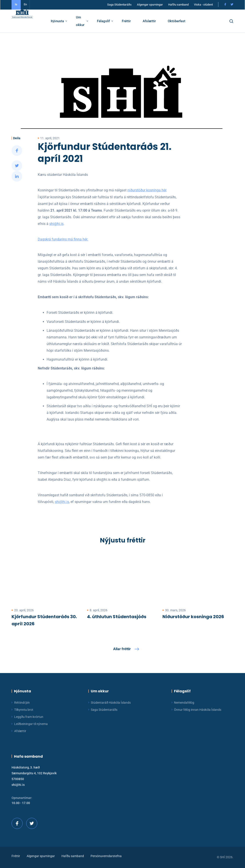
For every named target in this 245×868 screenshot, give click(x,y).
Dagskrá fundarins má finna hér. (58, 239)
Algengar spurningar (150, 5)
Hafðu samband (178, 5)
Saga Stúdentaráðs (119, 5)
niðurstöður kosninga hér (142, 190)
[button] (235, 22)
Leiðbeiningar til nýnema (31, 724)
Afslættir (154, 22)
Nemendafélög (184, 703)
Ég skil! (169, 841)
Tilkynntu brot (24, 710)
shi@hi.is (52, 224)
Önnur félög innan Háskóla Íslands (198, 710)
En (25, 5)
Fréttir (131, 22)
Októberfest (182, 22)
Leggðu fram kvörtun (29, 717)
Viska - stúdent (203, 5)
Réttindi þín (22, 703)
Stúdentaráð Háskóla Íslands (111, 703)
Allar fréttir (122, 649)
